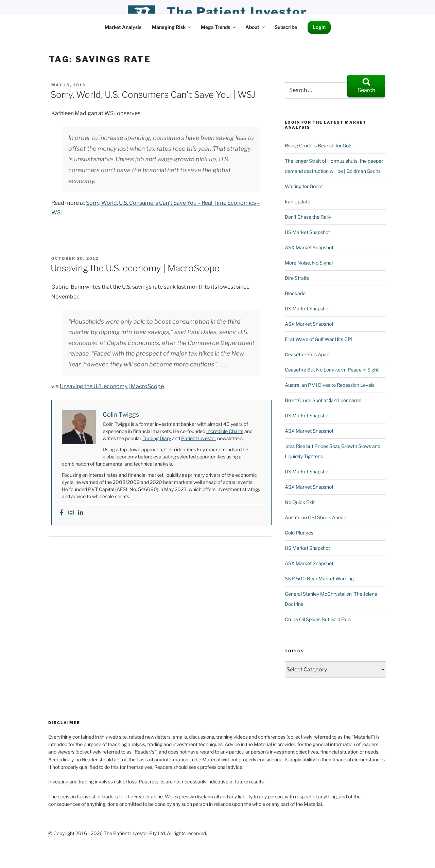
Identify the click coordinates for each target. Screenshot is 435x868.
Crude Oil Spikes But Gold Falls (318, 619)
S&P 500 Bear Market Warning (319, 578)
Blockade (295, 293)
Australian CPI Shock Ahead (316, 517)
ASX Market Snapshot (309, 247)
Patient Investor (199, 438)
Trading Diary (157, 438)
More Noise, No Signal (309, 263)
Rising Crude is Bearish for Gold (319, 146)
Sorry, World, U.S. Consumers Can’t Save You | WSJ (153, 95)
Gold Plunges (299, 533)
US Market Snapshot (307, 232)
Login (319, 27)
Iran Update (298, 202)
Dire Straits (297, 278)
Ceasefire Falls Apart (307, 354)
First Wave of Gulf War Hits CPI (319, 339)
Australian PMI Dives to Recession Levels (330, 385)
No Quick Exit (300, 502)
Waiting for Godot (304, 186)
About (256, 27)
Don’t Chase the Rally (308, 217)
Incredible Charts (225, 431)
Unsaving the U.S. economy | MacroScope (135, 268)
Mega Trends (219, 27)
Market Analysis (123, 27)
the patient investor (237, 12)
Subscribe (286, 27)
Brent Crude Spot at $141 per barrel (323, 400)
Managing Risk (172, 27)
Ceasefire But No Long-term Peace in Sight (332, 370)
